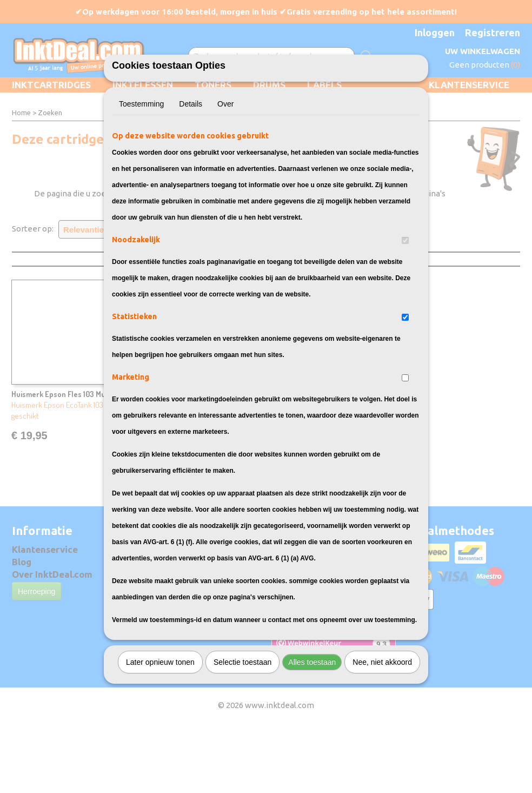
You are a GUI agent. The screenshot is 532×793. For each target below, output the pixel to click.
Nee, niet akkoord (382, 722)
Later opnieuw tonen (160, 722)
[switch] (405, 300)
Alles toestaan (312, 722)
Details (191, 164)
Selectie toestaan (242, 722)
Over (225, 164)
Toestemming (141, 164)
